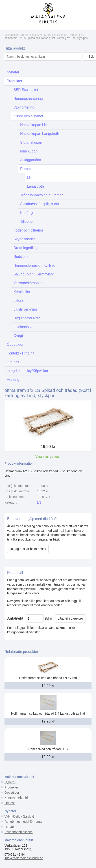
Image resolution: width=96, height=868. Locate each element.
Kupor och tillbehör (55, 35)
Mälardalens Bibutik (16, 35)
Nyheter (10, 782)
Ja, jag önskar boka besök (28, 549)
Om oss (10, 803)
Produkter (36, 35)
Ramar (73, 35)
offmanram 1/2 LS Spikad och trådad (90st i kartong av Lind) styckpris (46, 38)
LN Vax (10, 827)
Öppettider (12, 793)
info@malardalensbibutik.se (24, 858)
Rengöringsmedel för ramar (24, 822)
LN (81, 35)
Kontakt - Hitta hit (16, 798)
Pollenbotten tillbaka (19, 832)
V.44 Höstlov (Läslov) (19, 816)
